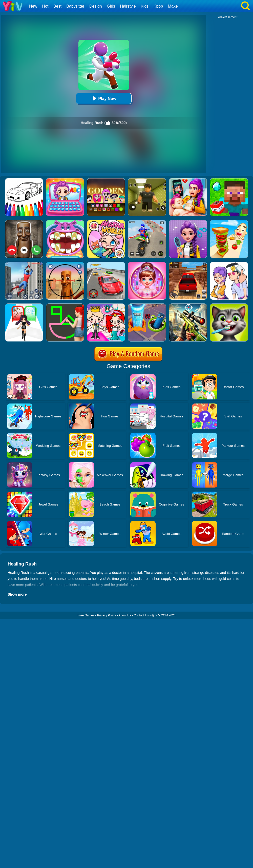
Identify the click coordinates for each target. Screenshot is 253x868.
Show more (17, 594)
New (33, 6)
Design (96, 6)
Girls (111, 6)
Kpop (158, 6)
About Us (125, 615)
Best (57, 6)
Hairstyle (128, 6)
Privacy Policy (107, 615)
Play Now (104, 98)
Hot (45, 6)
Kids (145, 6)
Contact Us (141, 615)
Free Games (86, 615)
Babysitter (75, 6)
